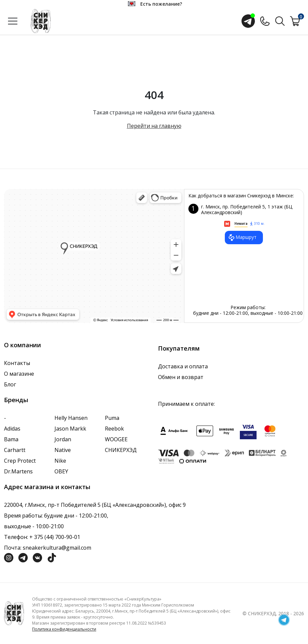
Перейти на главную (154, 126)
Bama (11, 439)
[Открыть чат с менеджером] (248, 21)
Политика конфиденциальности (64, 629)
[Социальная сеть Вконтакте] (37, 557)
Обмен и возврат (181, 377)
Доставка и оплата (183, 366)
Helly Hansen (71, 418)
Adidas (12, 429)
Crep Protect (20, 461)
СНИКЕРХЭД (121, 450)
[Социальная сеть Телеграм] (23, 557)
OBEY (61, 471)
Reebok (114, 429)
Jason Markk (70, 429)
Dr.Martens (18, 471)
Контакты (17, 363)
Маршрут (242, 238)
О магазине (19, 374)
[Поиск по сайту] (280, 20)
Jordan (63, 439)
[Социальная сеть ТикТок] (52, 557)
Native (63, 450)
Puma (112, 418)
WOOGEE (116, 439)
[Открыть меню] (13, 21)
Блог (10, 384)
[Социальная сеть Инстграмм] (9, 557)
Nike (60, 461)
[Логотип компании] (14, 613)
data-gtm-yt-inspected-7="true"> (94, 256)
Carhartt (15, 450)
